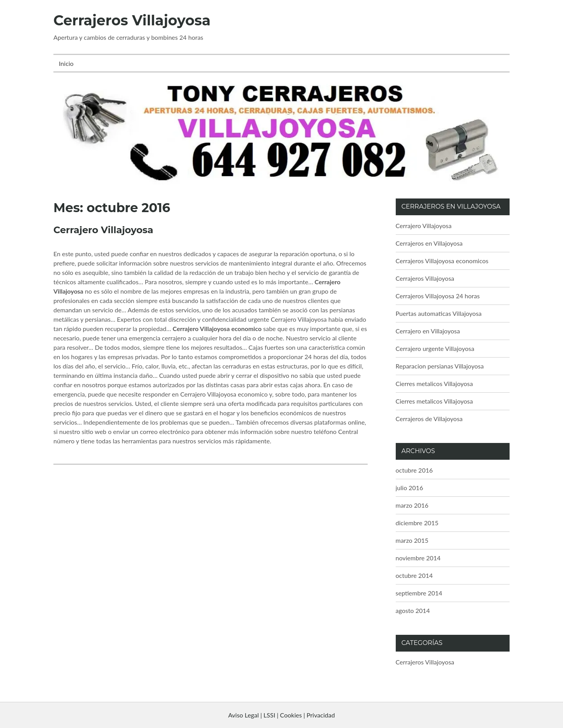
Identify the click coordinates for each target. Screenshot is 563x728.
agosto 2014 (413, 610)
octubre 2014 (414, 575)
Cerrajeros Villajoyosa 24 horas (438, 296)
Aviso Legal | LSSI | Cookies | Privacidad (281, 715)
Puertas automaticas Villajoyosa (439, 313)
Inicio (66, 63)
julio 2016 (410, 488)
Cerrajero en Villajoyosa (428, 331)
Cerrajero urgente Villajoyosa (435, 348)
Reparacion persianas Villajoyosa (440, 366)
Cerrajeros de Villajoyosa (429, 419)
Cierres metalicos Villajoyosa (434, 383)
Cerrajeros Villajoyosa (132, 20)
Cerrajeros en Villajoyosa (429, 243)
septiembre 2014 (419, 593)
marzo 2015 (412, 540)
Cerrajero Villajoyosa (103, 230)
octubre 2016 (414, 470)
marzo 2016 (412, 505)
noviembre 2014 (418, 558)
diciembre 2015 (417, 523)
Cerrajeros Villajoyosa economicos (442, 261)
